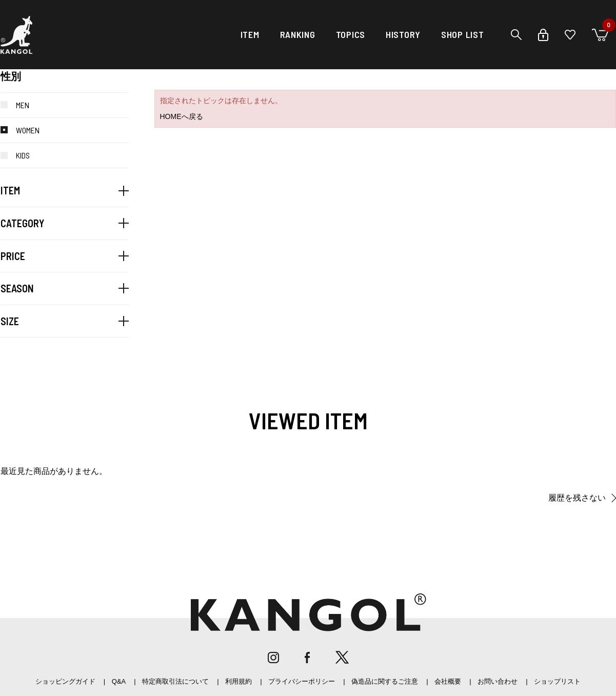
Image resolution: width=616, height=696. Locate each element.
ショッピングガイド (65, 681)
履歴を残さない (577, 498)
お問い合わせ (498, 681)
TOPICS (351, 34)
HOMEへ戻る (182, 116)
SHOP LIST (462, 34)
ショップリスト (557, 681)
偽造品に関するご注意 (385, 681)
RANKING (298, 34)
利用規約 (239, 681)
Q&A (119, 681)
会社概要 (448, 681)
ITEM (250, 34)
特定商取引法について (175, 681)
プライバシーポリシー (302, 681)
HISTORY (403, 34)
